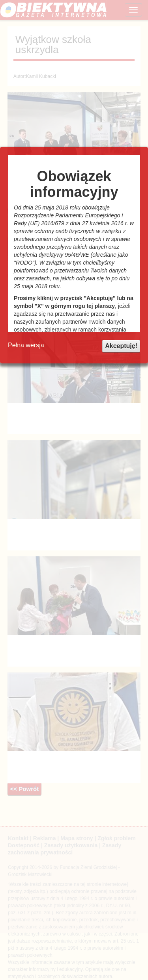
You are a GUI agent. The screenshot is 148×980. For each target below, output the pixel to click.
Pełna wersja (26, 345)
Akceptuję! (121, 346)
